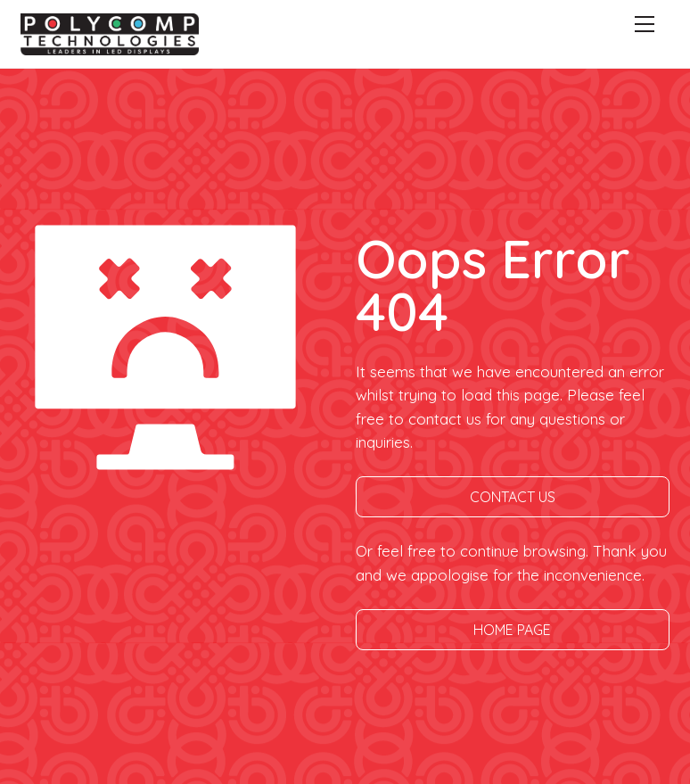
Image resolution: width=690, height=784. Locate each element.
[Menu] (645, 24)
